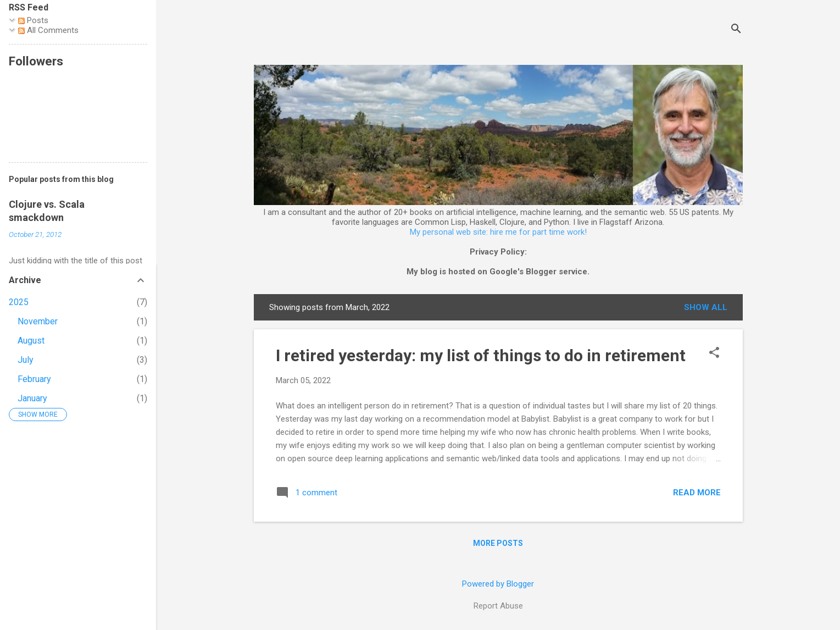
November (38, 321)
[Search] (736, 30)
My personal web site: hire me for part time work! (498, 232)
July (26, 360)
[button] (714, 353)
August (31, 341)
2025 (19, 302)
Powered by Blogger (498, 584)
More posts (498, 543)
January (32, 398)
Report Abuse (498, 606)
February (34, 379)
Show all (706, 307)
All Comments (48, 30)
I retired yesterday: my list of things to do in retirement (481, 355)
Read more (697, 493)
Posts (33, 20)
